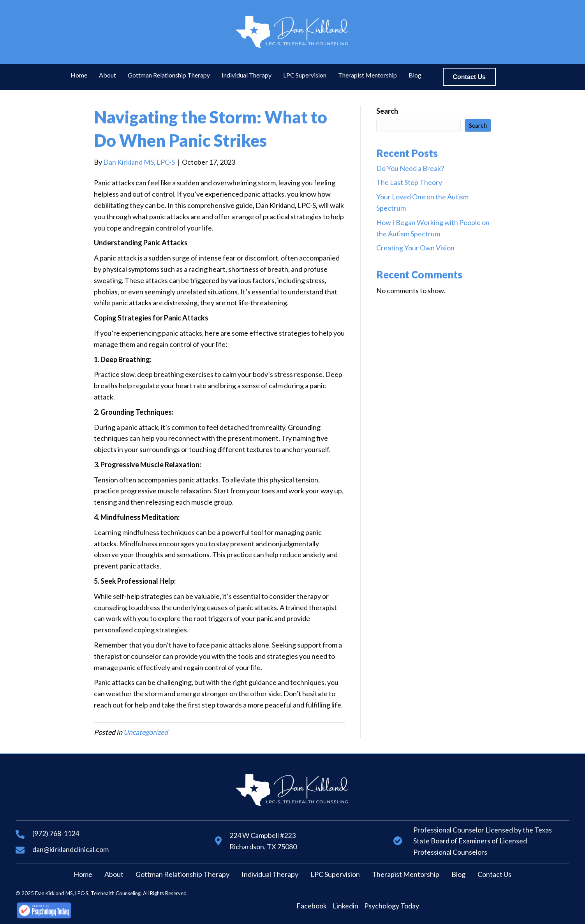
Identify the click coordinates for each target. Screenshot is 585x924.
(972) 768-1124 (56, 833)
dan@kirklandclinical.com (70, 849)
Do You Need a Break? (410, 168)
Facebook (312, 906)
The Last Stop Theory (409, 182)
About (114, 874)
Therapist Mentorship (406, 874)
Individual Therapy (270, 874)
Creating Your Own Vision (415, 248)
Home (83, 874)
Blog (458, 874)
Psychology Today (392, 906)
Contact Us (494, 874)
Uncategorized (146, 732)
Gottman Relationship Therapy (182, 874)
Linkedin (345, 906)
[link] (79, 75)
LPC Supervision (335, 874)
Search (387, 111)
